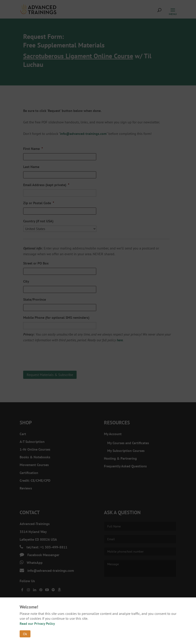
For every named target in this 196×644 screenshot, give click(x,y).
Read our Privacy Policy (37, 623)
